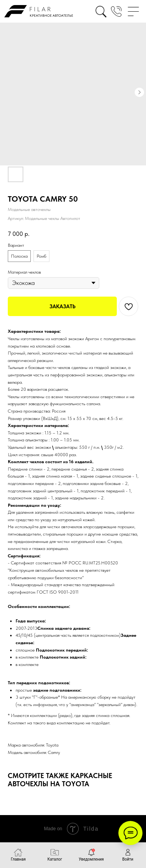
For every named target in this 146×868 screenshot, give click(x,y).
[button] (116, 11)
